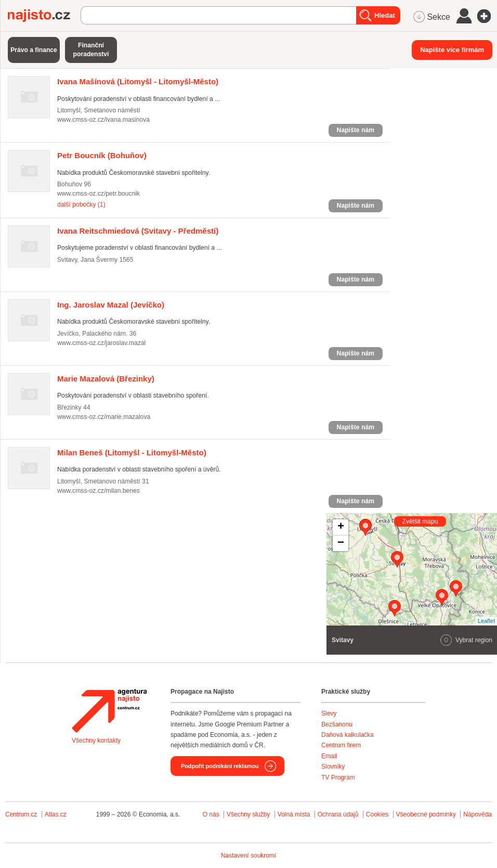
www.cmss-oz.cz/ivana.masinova (103, 120)
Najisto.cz (44, 16)
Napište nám (356, 130)
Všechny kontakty (96, 741)
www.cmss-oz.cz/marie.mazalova (104, 417)
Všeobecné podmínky (426, 814)
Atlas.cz (56, 814)
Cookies (377, 814)
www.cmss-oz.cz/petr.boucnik (99, 194)
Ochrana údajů (338, 814)
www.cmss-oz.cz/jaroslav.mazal (101, 343)
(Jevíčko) (111, 305)
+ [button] (341, 527)
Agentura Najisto (109, 711)
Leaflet (486, 621)
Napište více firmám (452, 50)
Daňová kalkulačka (348, 735)
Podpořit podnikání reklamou (220, 766)
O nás (211, 814)
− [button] (341, 543)
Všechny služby (249, 814)
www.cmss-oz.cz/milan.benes (99, 491)
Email (329, 756)
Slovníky (333, 767)
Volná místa (294, 814)
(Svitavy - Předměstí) (138, 231)
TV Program (338, 777)
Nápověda (478, 814)
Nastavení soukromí (249, 856)
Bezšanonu (337, 724)
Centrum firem (341, 745)
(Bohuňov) (102, 155)
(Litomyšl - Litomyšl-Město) (138, 81)
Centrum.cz (21, 814)
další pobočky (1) (81, 205)
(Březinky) (106, 379)
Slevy (329, 713)
